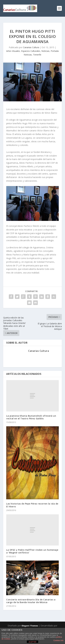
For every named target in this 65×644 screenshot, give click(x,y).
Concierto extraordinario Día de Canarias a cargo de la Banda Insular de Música (31, 601)
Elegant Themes (30, 626)
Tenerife (37, 55)
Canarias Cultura (31, 47)
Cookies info (58, 641)
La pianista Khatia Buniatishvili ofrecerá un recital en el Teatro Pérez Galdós (31, 417)
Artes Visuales (13, 51)
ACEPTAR (32, 642)
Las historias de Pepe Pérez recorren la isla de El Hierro (32, 505)
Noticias (45, 51)
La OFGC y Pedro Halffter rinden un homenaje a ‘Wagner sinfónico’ (32, 551)
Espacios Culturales (31, 51)
